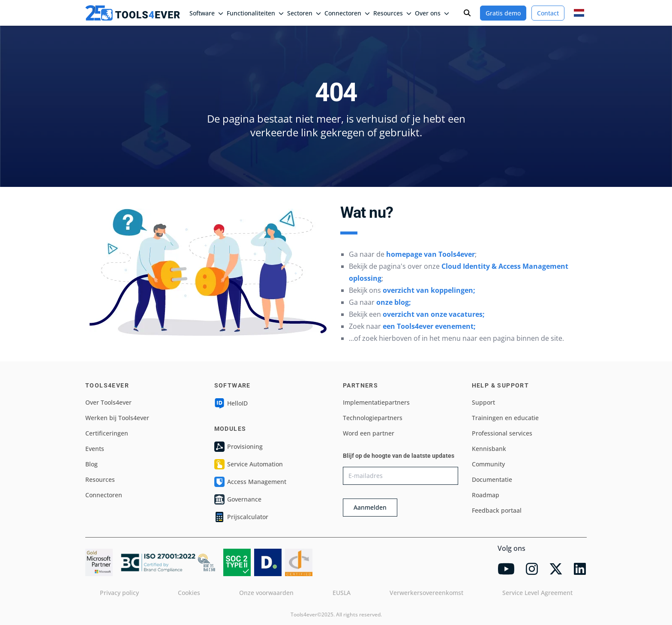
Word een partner (369, 433)
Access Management (250, 482)
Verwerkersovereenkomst (426, 593)
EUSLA (342, 593)
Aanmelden (370, 507)
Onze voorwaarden (266, 593)
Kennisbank (489, 449)
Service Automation (249, 464)
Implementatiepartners (376, 402)
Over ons (432, 13)
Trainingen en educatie (505, 418)
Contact (548, 13)
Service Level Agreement (537, 593)
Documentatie (492, 479)
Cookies (189, 593)
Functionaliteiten (255, 13)
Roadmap (486, 495)
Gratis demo (503, 13)
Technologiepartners (373, 418)
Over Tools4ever (108, 402)
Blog (91, 464)
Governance (238, 499)
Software (206, 13)
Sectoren (304, 13)
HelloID (231, 403)
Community (488, 464)
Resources (392, 13)
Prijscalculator (241, 517)
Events (95, 449)
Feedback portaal (497, 510)
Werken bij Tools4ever (117, 418)
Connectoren (347, 13)
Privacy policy (119, 593)
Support (483, 402)
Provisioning (238, 447)
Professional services (502, 433)
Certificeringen (107, 433)
